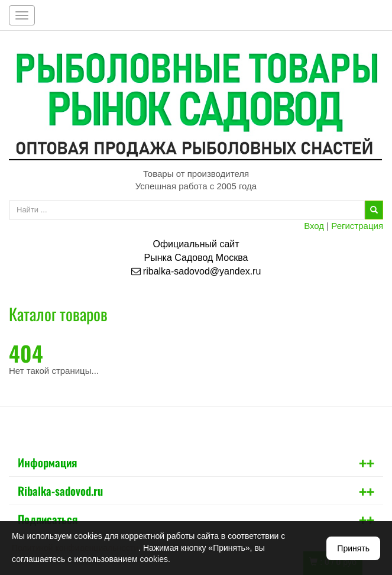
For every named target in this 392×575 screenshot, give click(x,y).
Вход (314, 226)
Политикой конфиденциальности (75, 548)
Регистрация (357, 226)
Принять (353, 548)
